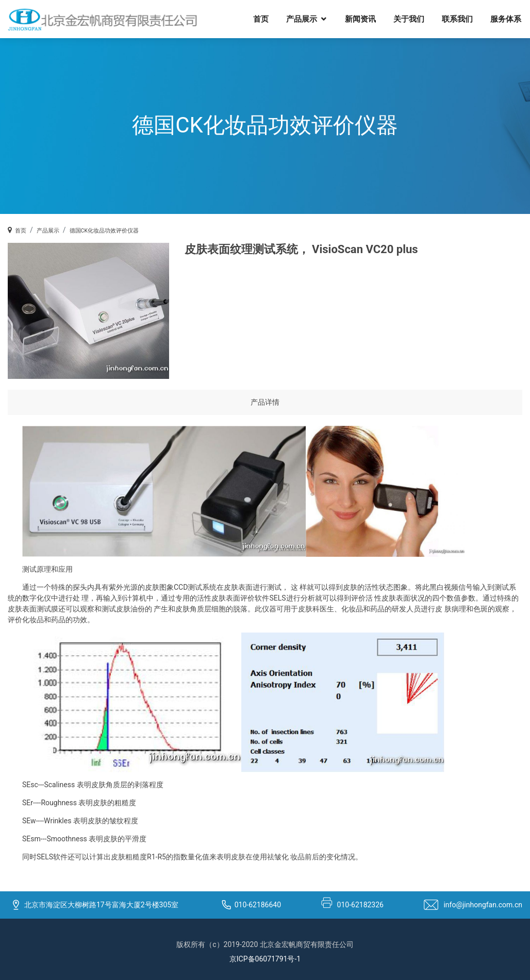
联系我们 (465, 19)
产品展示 (309, 19)
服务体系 (513, 19)
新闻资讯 (368, 19)
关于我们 (416, 19)
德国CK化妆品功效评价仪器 (104, 231)
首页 (268, 19)
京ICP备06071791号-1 (265, 959)
